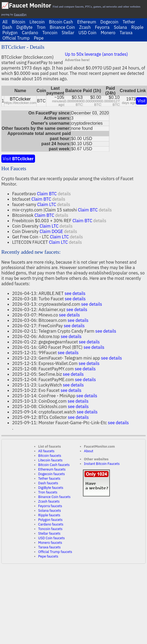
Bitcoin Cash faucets (54, 465)
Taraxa (126, 33)
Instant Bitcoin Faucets (102, 464)
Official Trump (16, 38)
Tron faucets (48, 492)
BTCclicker (20, 99)
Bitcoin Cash (61, 22)
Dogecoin (109, 22)
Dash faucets (48, 483)
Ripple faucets (49, 515)
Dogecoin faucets (52, 474)
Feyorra (102, 27)
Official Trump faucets (55, 552)
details (64, 194)
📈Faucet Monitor (26, 5)
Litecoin (37, 22)
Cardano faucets (51, 524)
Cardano (30, 33)
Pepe (39, 38)
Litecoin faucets (50, 460)
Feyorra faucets (50, 506)
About (89, 451)
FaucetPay (20, 14)
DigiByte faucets (51, 488)
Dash (7, 27)
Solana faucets (50, 511)
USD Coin (88, 33)
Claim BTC (47, 194)
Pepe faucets (48, 556)
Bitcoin (19, 22)
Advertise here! (77, 60)
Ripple (137, 27)
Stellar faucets (49, 533)
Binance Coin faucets (54, 497)
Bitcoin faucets (50, 456)
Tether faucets (49, 478)
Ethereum (87, 22)
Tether (129, 22)
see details (75, 293)
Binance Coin (62, 27)
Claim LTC (47, 204)
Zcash (85, 27)
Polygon (10, 33)
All (5, 22)
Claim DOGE (51, 231)
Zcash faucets (49, 501)
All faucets (46, 451)
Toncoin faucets (50, 529)
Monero (108, 33)
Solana (120, 27)
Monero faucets (50, 543)
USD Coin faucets (52, 538)
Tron (41, 27)
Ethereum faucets (52, 469)
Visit (141, 101)
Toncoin (50, 33)
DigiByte (24, 27)
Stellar (68, 33)
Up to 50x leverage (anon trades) (96, 54)
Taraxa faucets (49, 547)
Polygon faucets (50, 520)
